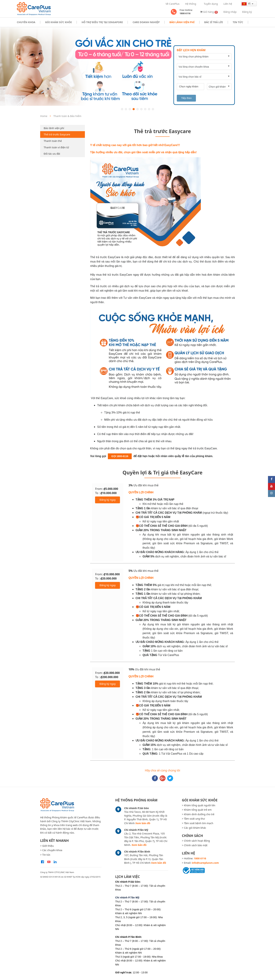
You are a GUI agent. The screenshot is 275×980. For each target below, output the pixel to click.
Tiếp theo (186, 98)
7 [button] (145, 109)
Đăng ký (247, 12)
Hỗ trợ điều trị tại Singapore (102, 22)
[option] (137, 66)
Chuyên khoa (26, 22)
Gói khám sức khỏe (58, 22)
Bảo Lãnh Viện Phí (182, 22)
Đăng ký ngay (108, 500)
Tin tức (238, 22)
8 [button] (149, 109)
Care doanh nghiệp (146, 22)
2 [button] (126, 109)
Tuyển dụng (211, 4)
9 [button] (153, 109)
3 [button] (130, 109)
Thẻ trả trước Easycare (57, 134)
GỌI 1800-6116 (120, 456)
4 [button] (134, 109)
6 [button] (141, 109)
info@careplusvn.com (205, 863)
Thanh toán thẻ (53, 141)
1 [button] (122, 109)
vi (246, 4)
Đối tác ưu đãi (52, 154)
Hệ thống (191, 4)
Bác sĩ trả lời (214, 22)
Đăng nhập (230, 12)
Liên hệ (228, 4)
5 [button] (137, 109)
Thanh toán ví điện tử (56, 147)
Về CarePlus (172, 4)
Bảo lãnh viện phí (54, 128)
